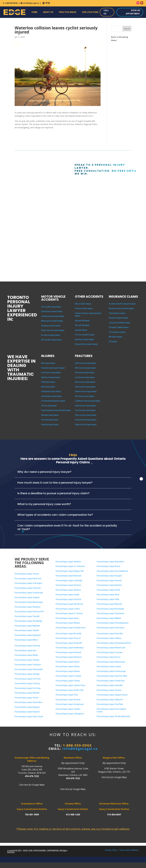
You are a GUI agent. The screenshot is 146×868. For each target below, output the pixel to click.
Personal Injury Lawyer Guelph (67, 595)
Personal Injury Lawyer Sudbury (109, 638)
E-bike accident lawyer (84, 308)
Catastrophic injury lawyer (51, 396)
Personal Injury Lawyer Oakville (27, 630)
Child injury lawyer (48, 382)
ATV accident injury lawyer (51, 340)
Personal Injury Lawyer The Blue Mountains (114, 716)
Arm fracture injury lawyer (85, 382)
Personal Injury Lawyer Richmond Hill (29, 612)
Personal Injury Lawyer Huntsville (110, 685)
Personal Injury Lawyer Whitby (26, 655)
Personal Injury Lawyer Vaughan (27, 597)
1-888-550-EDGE (11, 3)
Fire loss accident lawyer (85, 335)
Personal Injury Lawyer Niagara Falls (70, 571)
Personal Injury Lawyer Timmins (109, 690)
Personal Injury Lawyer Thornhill (27, 616)
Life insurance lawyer (117, 332)
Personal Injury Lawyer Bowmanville (29, 669)
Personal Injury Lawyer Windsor (68, 623)
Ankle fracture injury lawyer (86, 363)
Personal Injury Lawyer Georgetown (70, 704)
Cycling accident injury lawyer (53, 316)
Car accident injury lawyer (51, 307)
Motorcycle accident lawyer (52, 321)
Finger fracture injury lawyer (86, 424)
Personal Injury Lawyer (112, 695)
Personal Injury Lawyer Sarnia (67, 618)
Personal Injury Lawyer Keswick (109, 580)
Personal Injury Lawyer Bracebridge (110, 609)
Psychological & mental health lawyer (56, 410)
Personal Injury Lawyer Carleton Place (71, 685)
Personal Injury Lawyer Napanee (27, 707)
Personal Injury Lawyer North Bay (110, 634)
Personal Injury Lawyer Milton (26, 640)
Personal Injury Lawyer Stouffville (110, 704)
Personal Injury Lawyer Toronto (27, 574)
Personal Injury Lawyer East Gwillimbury (112, 571)
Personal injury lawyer (50, 420)
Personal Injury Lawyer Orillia (108, 599)
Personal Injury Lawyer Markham (27, 626)
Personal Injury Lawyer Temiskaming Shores (114, 643)
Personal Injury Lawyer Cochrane (110, 652)
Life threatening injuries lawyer (53, 401)
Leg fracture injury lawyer (85, 377)
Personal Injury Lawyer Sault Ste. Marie (112, 676)
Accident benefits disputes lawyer (122, 304)
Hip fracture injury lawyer (85, 373)
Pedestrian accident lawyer (52, 311)
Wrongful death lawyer (50, 415)
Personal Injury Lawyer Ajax (25, 650)
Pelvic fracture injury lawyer (86, 415)
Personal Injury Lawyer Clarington (28, 665)
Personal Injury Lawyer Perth (67, 695)
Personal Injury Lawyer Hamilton (68, 562)
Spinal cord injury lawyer (51, 377)
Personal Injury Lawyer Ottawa (68, 681)
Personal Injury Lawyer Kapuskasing (111, 662)
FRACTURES (84, 356)
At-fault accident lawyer (51, 335)
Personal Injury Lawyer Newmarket (110, 562)
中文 (48, 3)
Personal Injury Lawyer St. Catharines (70, 566)
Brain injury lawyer (48, 363)
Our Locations (90, 12)
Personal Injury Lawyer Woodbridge (28, 621)
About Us (48, 12)
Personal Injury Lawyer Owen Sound (29, 717)
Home (34, 12)
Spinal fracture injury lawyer (86, 391)
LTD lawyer (113, 342)
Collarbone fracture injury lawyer (88, 401)
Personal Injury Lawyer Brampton (28, 607)
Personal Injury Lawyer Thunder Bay (111, 681)
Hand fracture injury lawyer (85, 406)
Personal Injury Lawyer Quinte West (29, 702)
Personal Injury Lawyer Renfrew (68, 700)
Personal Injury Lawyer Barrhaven (69, 657)
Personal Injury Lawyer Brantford (68, 576)
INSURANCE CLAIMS (123, 297)
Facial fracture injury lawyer (86, 420)
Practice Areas (68, 12)
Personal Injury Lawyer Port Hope (28, 688)
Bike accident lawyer (83, 304)
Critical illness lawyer (117, 313)
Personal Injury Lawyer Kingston (27, 712)
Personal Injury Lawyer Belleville (27, 693)
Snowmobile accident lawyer (86, 344)
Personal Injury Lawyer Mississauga (29, 602)
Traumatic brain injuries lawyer (53, 368)
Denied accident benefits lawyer (121, 308)
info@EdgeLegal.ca (31, 3)
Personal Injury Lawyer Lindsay (109, 666)
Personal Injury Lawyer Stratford (68, 599)
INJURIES (48, 356)
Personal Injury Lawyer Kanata (68, 662)
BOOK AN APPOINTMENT (133, 12)
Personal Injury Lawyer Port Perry (28, 679)
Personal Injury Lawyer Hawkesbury (70, 648)
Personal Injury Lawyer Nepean (68, 671)
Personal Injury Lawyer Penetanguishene (113, 623)
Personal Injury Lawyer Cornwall (68, 676)
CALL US (106, 12)
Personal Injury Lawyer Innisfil (108, 590)
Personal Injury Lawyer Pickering (27, 646)
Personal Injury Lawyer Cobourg (27, 683)
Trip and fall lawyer (82, 325)
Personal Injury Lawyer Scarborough (29, 593)
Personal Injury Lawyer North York (28, 579)
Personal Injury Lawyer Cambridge (69, 580)
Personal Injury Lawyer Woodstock (69, 604)
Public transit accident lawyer (53, 330)
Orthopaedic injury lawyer (51, 391)
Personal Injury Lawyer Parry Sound (110, 628)
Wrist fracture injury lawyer (85, 368)
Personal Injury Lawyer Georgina (109, 576)
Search (127, 29)
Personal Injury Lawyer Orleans (68, 666)
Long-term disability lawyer (119, 323)
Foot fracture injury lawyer (85, 410)
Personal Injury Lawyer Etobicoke (28, 588)
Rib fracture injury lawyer (85, 396)
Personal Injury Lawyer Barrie (108, 595)
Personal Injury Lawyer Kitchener (68, 585)
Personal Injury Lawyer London (68, 609)
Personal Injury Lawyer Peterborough (111, 671)
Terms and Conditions (129, 850)
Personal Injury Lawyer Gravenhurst (111, 613)
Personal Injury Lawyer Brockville (69, 634)
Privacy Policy (111, 850)
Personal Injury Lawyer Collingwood (70, 714)
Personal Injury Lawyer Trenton (27, 698)
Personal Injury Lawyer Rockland (68, 652)
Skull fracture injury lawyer (85, 387)
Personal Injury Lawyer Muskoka (109, 604)
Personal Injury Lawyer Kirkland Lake (111, 648)
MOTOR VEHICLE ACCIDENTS (53, 298)
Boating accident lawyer (84, 339)
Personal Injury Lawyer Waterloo (68, 590)
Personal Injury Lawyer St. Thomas (69, 613)
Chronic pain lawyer (49, 406)
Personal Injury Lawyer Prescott (68, 638)
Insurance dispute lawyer (119, 318)
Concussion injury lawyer (51, 373)
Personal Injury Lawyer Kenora (109, 657)
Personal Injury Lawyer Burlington (28, 635)
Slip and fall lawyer (82, 321)
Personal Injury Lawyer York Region (28, 583)
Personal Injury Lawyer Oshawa (27, 660)
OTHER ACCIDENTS (89, 297)
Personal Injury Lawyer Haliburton (110, 700)
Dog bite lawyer (81, 330)
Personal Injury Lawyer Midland (109, 618)
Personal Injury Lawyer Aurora (108, 566)
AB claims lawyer (116, 337)
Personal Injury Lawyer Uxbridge (27, 674)
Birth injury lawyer (48, 387)
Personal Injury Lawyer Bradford (109, 585)
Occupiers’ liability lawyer (119, 327)
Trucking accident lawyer (51, 326)
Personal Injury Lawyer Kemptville (69, 643)
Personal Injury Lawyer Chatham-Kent (71, 628)
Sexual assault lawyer (50, 424)
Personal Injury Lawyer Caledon (68, 709)
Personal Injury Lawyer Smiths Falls (70, 690)
